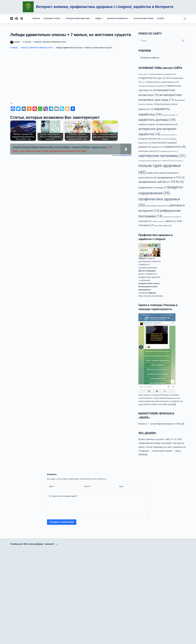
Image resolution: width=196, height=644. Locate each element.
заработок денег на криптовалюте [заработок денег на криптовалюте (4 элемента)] (158, 124)
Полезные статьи (53, 19)
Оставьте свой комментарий (63, 496)
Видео (100, 19)
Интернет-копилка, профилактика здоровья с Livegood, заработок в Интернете (105, 7)
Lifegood (142, 258)
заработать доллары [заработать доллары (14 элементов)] (157, 120)
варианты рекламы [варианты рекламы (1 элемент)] (170, 115)
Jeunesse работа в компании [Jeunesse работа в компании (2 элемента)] (163, 74)
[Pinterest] (22, 19)
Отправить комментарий (62, 522)
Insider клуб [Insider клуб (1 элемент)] (143, 74)
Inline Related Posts (125, 155)
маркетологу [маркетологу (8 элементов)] (176, 147)
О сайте (160, 18)
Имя (52, 487)
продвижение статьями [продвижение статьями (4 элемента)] (152, 188)
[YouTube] (12, 19)
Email (87, 487)
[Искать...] (159, 41)
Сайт (121, 486)
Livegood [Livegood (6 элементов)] (145, 78)
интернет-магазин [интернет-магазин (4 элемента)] (149, 139)
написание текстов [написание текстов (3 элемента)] (149, 151)
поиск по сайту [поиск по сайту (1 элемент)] (177, 161)
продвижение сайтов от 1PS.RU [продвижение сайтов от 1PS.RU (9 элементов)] (161, 182)
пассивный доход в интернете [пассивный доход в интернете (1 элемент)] (150, 161)
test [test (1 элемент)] (144, 82)
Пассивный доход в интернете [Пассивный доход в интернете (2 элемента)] (153, 86)
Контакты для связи (144, 18)
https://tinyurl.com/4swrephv (151, 296)
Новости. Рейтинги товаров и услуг (50, 42)
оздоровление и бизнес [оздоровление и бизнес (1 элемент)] (169, 151)
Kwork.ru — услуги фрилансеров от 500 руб (161, 424)
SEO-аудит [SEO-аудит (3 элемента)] (159, 78)
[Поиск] (185, 19)
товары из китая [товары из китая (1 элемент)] (159, 221)
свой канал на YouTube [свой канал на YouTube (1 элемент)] (172, 217)
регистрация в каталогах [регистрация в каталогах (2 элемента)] (157, 206)
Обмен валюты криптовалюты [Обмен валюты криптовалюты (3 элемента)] (163, 82)
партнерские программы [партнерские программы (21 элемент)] (162, 156)
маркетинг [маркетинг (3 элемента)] (158, 147)
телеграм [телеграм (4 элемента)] (145, 221)
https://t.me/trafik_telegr (163, 404)
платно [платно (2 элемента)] (166, 161)
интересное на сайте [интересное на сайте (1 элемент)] (169, 135)
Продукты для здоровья (79, 19)
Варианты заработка (119, 19)
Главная (36, 18)
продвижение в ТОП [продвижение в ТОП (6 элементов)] (171, 177)
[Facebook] (17, 19)
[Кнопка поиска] (183, 41)
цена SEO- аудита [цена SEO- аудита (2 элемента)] (163, 226)
